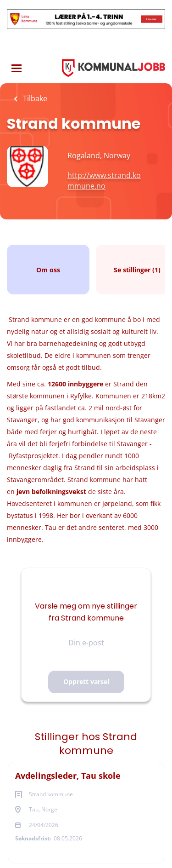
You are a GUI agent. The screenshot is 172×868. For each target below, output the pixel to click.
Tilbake (34, 98)
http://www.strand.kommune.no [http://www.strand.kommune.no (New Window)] (104, 181)
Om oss (48, 270)
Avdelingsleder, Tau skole (68, 776)
